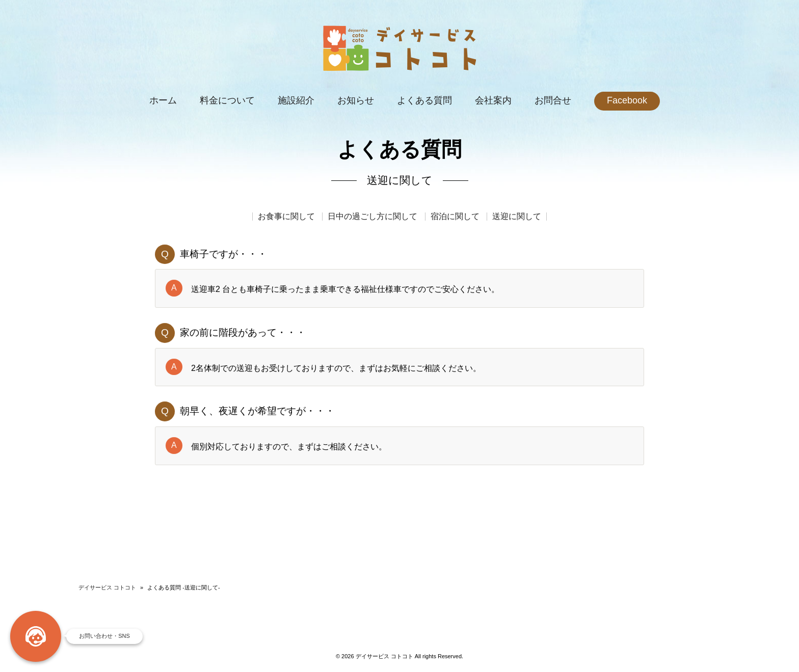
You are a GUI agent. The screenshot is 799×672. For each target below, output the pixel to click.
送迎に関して (517, 217)
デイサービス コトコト (107, 587)
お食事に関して (286, 217)
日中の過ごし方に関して (372, 217)
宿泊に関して (455, 217)
